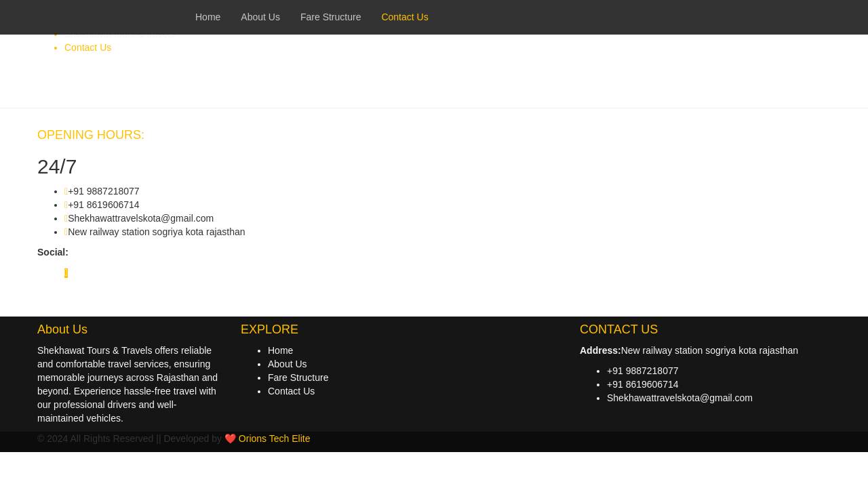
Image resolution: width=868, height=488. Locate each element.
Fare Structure (298, 378)
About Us (288, 364)
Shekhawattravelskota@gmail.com (680, 398)
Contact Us (291, 391)
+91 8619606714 (643, 384)
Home (280, 350)
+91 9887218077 (643, 371)
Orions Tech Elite (275, 439)
